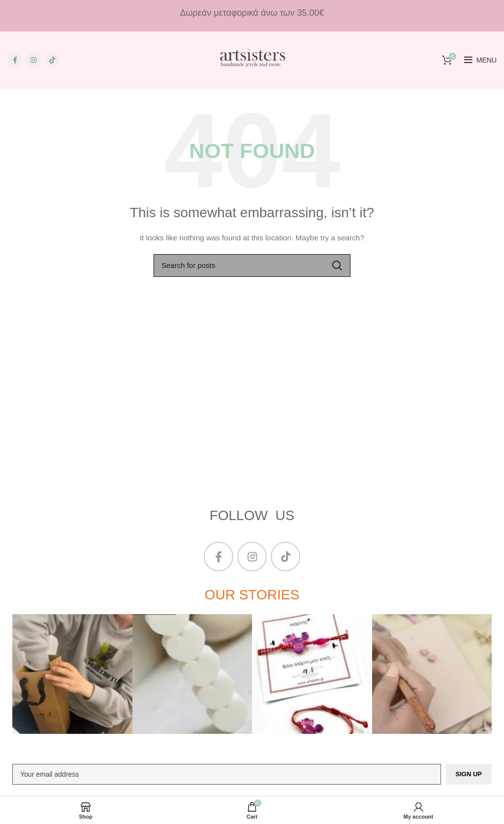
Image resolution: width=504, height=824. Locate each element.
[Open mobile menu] (480, 60)
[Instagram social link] (33, 60)
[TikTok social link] (52, 60)
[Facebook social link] (15, 60)
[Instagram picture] (72, 674)
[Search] (252, 265)
